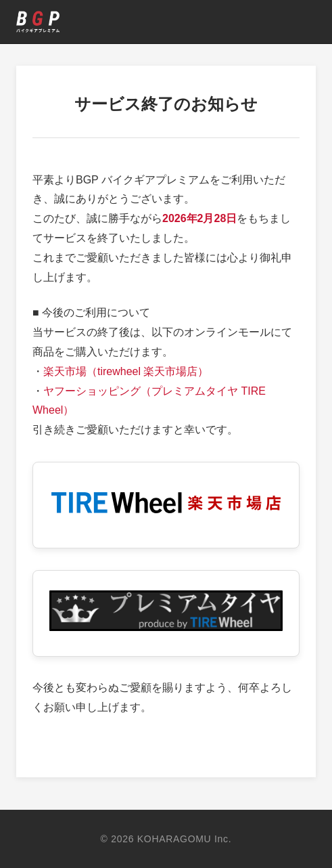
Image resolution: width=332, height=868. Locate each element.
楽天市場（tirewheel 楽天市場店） (126, 371)
